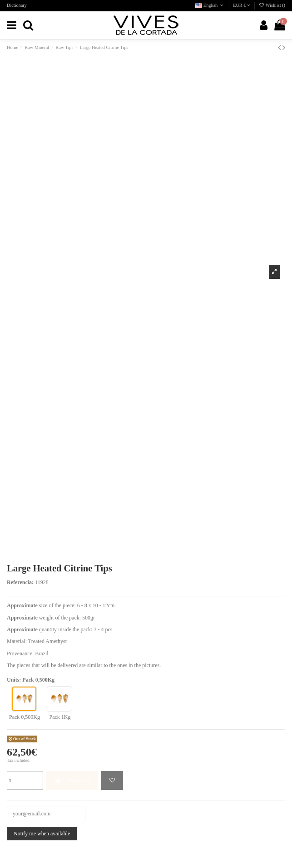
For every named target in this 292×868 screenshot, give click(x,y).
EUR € (242, 5)
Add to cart (72, 780)
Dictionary (17, 5)
